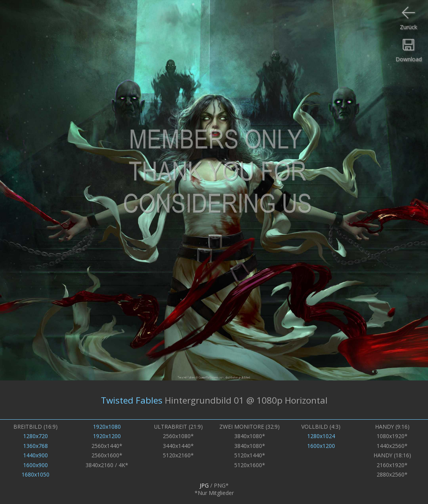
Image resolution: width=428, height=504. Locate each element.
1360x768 (36, 446)
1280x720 (36, 436)
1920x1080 (107, 427)
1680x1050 (36, 474)
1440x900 (36, 455)
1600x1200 (321, 446)
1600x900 (36, 465)
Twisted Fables (132, 400)
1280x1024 (321, 436)
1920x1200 (107, 436)
